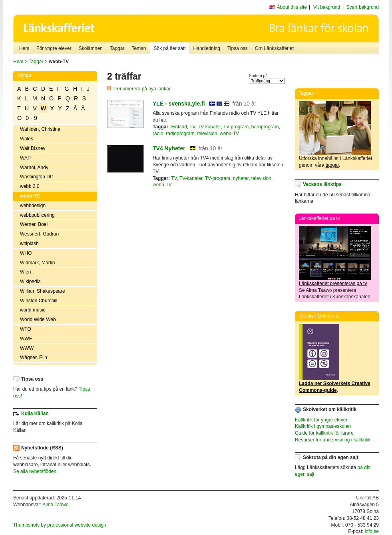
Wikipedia (30, 281)
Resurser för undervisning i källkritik (333, 440)
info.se (372, 531)
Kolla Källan (35, 413)
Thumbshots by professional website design (60, 525)
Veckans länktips (322, 184)
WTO (26, 329)
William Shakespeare (43, 291)
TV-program (236, 127)
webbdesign (33, 206)
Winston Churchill (39, 301)
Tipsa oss (238, 48)
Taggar (117, 48)
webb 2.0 (30, 186)
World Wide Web (38, 319)
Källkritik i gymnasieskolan (323, 426)
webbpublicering (37, 215)
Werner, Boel (34, 224)
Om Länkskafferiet (274, 48)
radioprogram (180, 134)
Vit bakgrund (327, 7)
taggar (332, 165)
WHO (26, 253)
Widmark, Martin (37, 263)
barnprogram (265, 127)
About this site (292, 7)
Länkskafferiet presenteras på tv (333, 283)
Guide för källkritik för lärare (324, 433)
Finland (179, 127)
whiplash (29, 244)
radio (158, 134)
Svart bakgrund (363, 7)
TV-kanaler (209, 127)
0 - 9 (31, 118)
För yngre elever (54, 48)
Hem (24, 48)
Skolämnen (91, 48)
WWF (26, 339)
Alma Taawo (55, 505)
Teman (139, 48)
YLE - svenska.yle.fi (179, 104)
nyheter (241, 178)
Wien (25, 272)
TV (192, 127)
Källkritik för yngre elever (321, 420)
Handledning (207, 48)
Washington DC (37, 177)
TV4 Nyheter (169, 148)
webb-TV (30, 196)
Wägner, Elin (34, 357)
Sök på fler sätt (170, 48)
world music (33, 310)
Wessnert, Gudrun (39, 234)
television (207, 134)
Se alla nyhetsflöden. (35, 471)
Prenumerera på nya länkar (139, 89)
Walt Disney (33, 148)
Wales (27, 139)
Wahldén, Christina (40, 129)
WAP (25, 158)
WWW (27, 348)
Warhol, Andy (34, 168)
